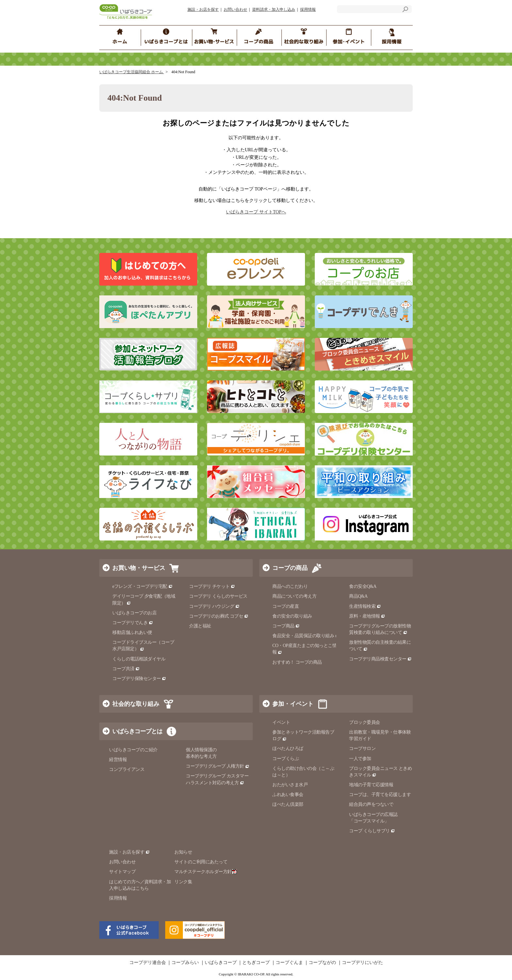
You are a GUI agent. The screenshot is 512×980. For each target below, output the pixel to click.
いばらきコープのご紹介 (133, 750)
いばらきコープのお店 (134, 613)
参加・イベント (293, 704)
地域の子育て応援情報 (371, 785)
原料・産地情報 (367, 616)
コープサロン (362, 748)
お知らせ (183, 852)
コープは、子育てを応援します (380, 795)
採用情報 (308, 9)
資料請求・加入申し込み (274, 9)
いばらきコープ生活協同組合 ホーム (132, 72)
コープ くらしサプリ (369, 831)
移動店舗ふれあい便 (132, 632)
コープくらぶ (286, 759)
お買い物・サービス (139, 568)
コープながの (322, 963)
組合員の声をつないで (371, 804)
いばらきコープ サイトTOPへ (256, 212)
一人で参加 (360, 759)
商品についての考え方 (294, 596)
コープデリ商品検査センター (380, 659)
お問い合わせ (235, 9)
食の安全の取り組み (292, 616)
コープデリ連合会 (148, 963)
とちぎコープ (256, 963)
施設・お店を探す (203, 9)
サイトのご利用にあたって (201, 862)
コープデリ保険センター (139, 679)
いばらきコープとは (137, 731)
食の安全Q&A (363, 586)
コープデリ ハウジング (214, 606)
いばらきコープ (221, 963)
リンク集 (183, 882)
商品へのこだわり (290, 586)
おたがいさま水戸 (290, 785)
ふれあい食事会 (288, 795)
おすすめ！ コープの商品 (297, 662)
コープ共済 (126, 669)
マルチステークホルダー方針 (206, 872)
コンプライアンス (127, 769)
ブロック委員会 (365, 722)
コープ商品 (286, 626)
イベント (281, 722)
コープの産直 (286, 606)
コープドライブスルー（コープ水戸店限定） (143, 646)
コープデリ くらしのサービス (218, 596)
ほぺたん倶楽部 (288, 804)
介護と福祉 (200, 626)
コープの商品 (290, 568)
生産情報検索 (365, 606)
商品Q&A (358, 596)
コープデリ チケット (212, 586)
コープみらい (185, 963)
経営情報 (118, 760)
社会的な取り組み (136, 704)
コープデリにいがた (362, 963)
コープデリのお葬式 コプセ (219, 616)
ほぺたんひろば (288, 748)
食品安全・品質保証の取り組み (306, 636)
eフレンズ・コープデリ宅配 (143, 586)
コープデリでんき (133, 623)
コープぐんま (289, 963)
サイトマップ (122, 872)
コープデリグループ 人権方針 (218, 766)
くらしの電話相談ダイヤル (139, 659)
